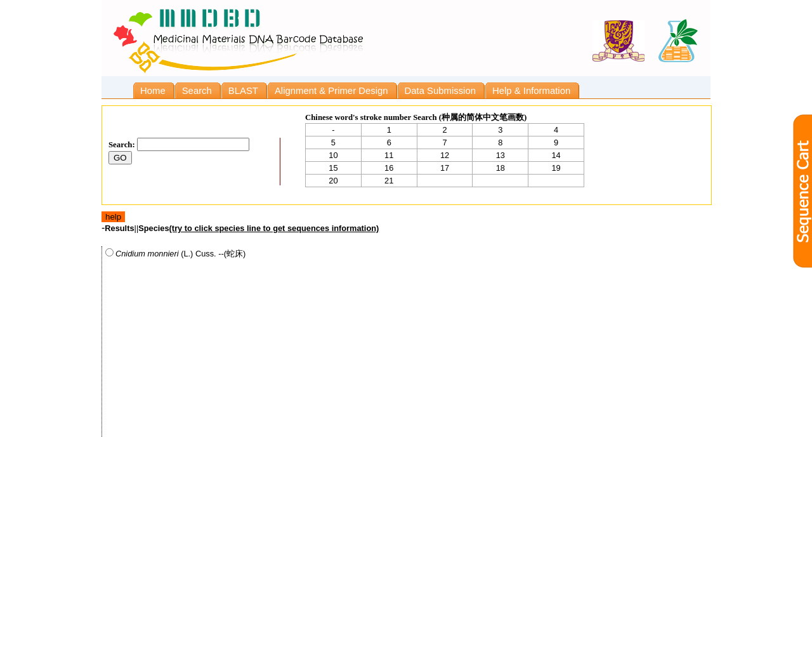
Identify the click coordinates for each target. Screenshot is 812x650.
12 (445, 155)
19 (556, 168)
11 (389, 155)
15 (333, 168)
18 (501, 168)
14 (556, 155)
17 (445, 168)
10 (333, 155)
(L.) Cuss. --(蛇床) (175, 253)
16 (389, 168)
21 (389, 181)
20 (333, 181)
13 (501, 155)
